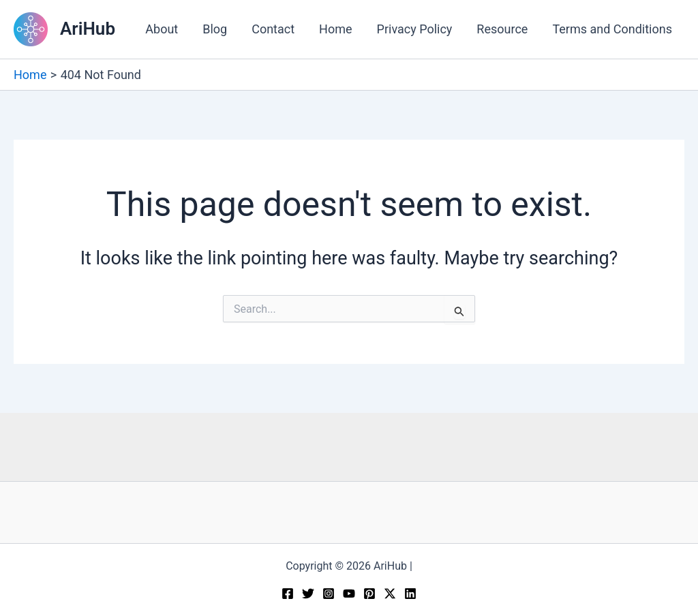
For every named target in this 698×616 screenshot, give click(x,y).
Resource (502, 29)
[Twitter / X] (390, 594)
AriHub (88, 29)
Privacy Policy (415, 29)
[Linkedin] (410, 594)
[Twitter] (308, 594)
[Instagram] (329, 594)
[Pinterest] (369, 594)
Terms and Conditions (612, 29)
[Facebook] (288, 594)
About (162, 29)
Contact (273, 29)
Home (335, 29)
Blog (215, 29)
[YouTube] (349, 594)
